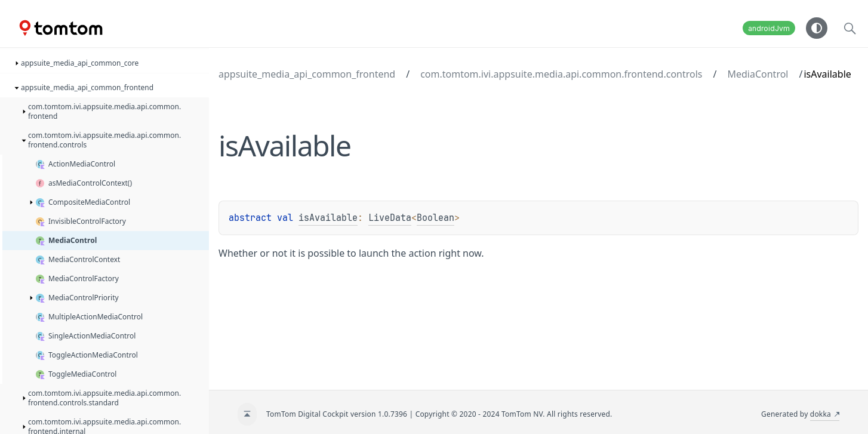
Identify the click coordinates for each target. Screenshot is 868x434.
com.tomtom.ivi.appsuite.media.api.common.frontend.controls (561, 74)
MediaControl (758, 74)
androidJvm (769, 28)
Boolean (435, 218)
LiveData (390, 218)
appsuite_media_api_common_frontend (307, 74)
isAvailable (328, 218)
